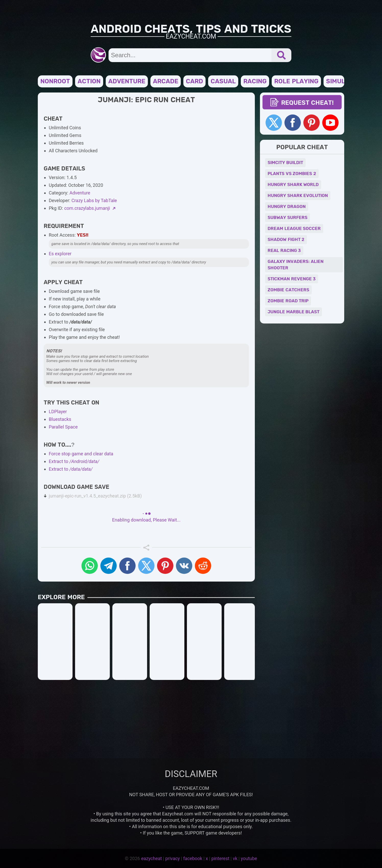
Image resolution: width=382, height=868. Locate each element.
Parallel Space (63, 427)
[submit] (281, 55)
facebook (193, 858)
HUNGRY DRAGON (287, 207)
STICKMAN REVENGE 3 (292, 279)
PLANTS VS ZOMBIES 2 (292, 174)
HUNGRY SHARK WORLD (293, 185)
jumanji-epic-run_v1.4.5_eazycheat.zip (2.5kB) (95, 496)
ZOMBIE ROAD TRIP (288, 301)
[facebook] (293, 123)
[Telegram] (109, 566)
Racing (255, 82)
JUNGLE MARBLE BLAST (294, 312)
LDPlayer (58, 412)
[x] (274, 123)
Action (89, 82)
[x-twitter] (146, 566)
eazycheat (152, 858)
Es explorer (60, 254)
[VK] (184, 566)
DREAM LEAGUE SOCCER (294, 229)
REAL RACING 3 (284, 251)
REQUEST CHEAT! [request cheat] (302, 103)
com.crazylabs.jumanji (90, 208)
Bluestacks (60, 419)
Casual (223, 82)
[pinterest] (165, 566)
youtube (249, 858)
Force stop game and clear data (81, 454)
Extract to (74, 461)
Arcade (166, 82)
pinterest (220, 858)
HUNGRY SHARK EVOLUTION (298, 196)
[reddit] (203, 566)
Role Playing (296, 82)
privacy (172, 858)
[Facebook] (127, 566)
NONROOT (55, 82)
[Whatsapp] (90, 566)
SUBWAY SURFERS (288, 218)
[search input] (190, 55)
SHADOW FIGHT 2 (286, 240)
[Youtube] (330, 123)
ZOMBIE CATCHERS (288, 290)
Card (194, 82)
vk (235, 858)
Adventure (127, 82)
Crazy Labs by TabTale (94, 200)
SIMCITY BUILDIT (285, 163)
